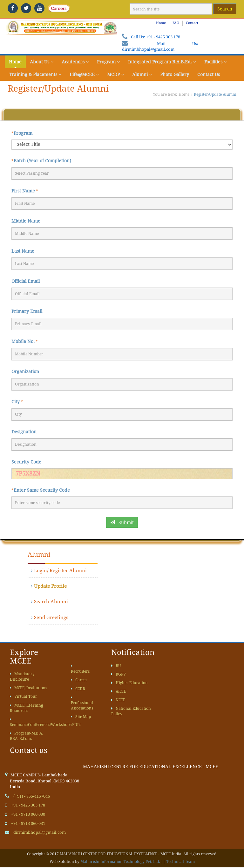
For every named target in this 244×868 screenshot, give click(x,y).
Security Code (26, 462)
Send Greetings (50, 618)
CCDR (78, 689)
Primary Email (27, 311)
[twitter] (26, 8)
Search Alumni (49, 602)
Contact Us (209, 74)
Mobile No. (23, 341)
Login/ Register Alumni (59, 571)
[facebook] (13, 8)
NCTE (118, 700)
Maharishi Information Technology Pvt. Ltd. (120, 862)
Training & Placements (35, 74)
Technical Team (180, 862)
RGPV (119, 674)
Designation (24, 432)
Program (108, 62)
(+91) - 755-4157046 (32, 796)
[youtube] (39, 8)
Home (161, 23)
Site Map (81, 717)
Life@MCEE (84, 74)
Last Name (23, 251)
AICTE (119, 691)
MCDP (115, 74)
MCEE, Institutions (28, 688)
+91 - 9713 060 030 (28, 814)
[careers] (53, 8)
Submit (122, 522)
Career (79, 680)
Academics (75, 62)
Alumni (142, 74)
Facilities (215, 62)
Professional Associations (82, 703)
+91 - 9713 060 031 (28, 823)
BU (116, 666)
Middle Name (26, 221)
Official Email (26, 281)
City (16, 402)
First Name (23, 191)
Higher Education (129, 683)
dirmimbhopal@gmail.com (148, 49)
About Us (42, 62)
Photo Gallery (175, 74)
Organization (25, 372)
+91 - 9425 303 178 (163, 37)
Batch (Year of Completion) (42, 161)
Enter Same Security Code (42, 490)
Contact (192, 23)
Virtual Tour (24, 696)
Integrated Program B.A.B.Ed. (162, 62)
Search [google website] (225, 9)
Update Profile (49, 586)
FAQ (176, 23)
